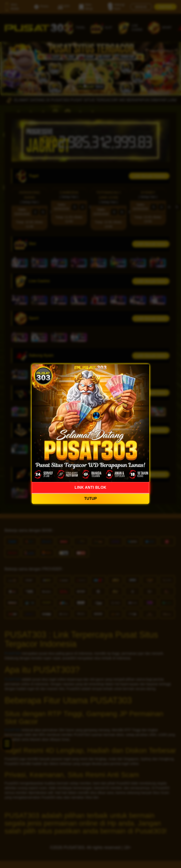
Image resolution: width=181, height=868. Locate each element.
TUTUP (90, 499)
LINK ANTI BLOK (90, 487)
